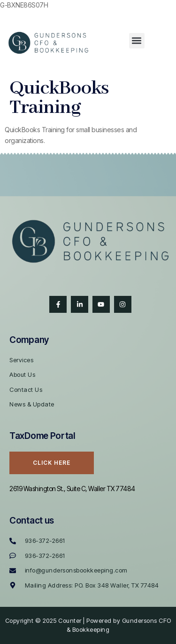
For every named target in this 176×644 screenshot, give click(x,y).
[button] (137, 41)
